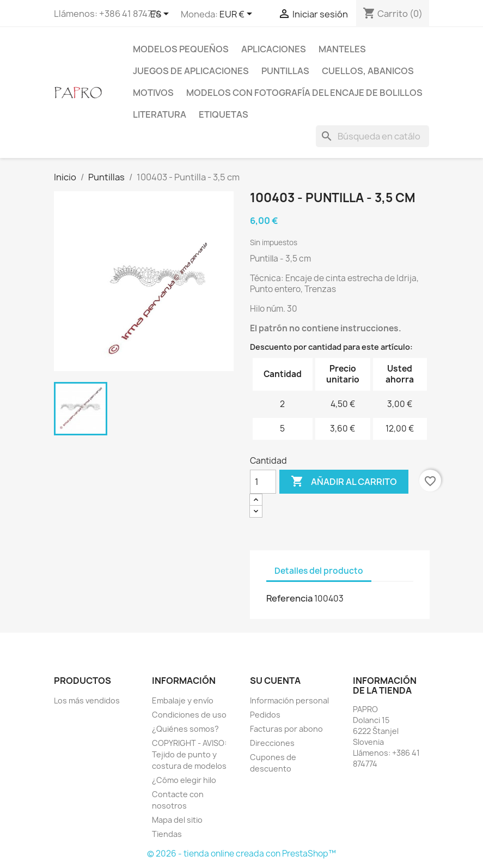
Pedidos (265, 715)
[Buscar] (372, 136)
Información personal (289, 700)
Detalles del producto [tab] (319, 571)
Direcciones (272, 743)
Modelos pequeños (181, 49)
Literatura (160, 114)
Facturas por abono (286, 729)
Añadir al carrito (344, 482)
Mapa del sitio (177, 820)
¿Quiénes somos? (185, 729)
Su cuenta (275, 681)
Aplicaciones (274, 49)
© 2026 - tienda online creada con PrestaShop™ (242, 854)
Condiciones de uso (189, 715)
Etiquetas (224, 114)
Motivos (153, 93)
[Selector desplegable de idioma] (161, 15)
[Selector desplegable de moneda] (238, 15)
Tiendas (167, 834)
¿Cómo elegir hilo (184, 780)
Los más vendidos (87, 700)
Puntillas (285, 71)
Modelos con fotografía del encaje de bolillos (304, 93)
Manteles (342, 49)
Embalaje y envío (183, 700)
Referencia (289, 598)
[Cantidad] (263, 482)
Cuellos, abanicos (368, 71)
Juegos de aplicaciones (191, 71)
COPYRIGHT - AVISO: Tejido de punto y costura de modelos (189, 754)
